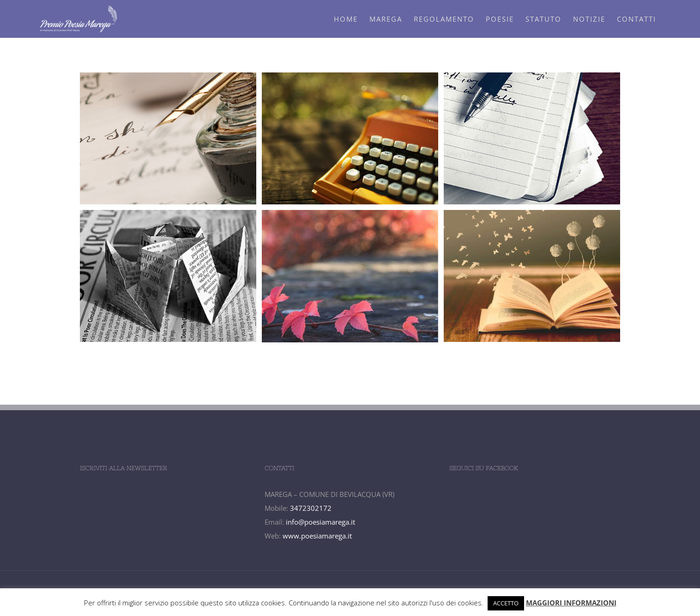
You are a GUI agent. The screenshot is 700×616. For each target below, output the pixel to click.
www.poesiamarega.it (317, 536)
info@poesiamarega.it (320, 522)
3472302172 (311, 508)
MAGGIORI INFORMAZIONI (571, 603)
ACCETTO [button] (506, 603)
